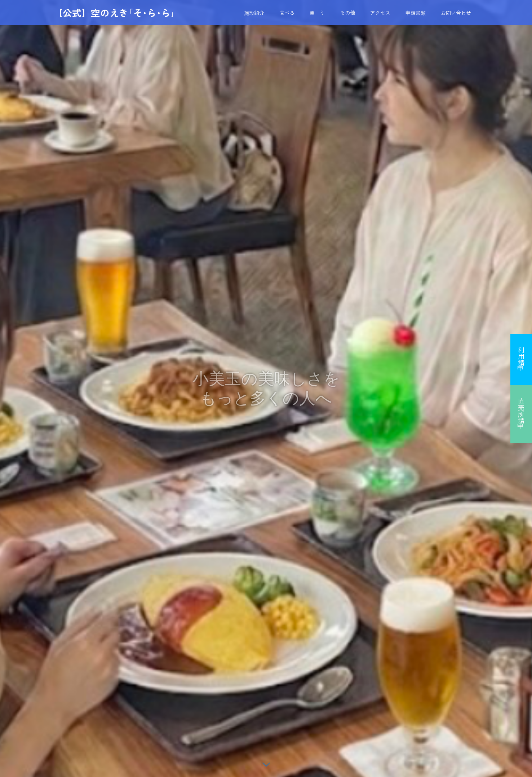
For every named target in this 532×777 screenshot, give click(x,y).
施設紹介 (254, 13)
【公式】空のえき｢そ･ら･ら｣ (114, 13)
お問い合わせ (456, 13)
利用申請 (521, 356)
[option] (266, 388)
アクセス (380, 13)
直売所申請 (521, 411)
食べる (287, 13)
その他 (347, 13)
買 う (317, 13)
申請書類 (416, 13)
